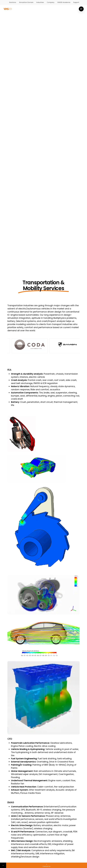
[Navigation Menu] (81, 9)
